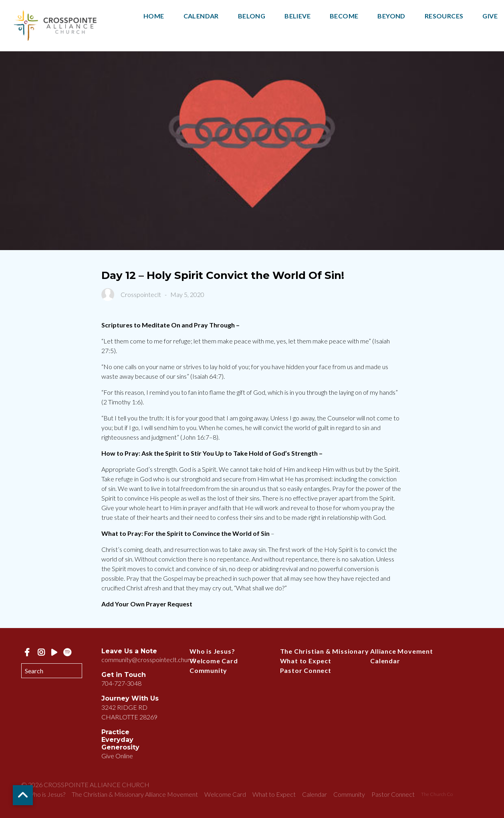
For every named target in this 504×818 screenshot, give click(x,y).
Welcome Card (214, 661)
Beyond (391, 16)
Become (344, 16)
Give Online (117, 756)
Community (208, 670)
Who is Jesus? (212, 651)
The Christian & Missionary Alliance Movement (357, 651)
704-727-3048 (121, 683)
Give (490, 16)
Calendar (201, 16)
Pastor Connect (306, 670)
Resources (444, 16)
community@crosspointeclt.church (149, 659)
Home (154, 16)
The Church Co (437, 794)
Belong (252, 16)
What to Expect (306, 661)
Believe (297, 16)
